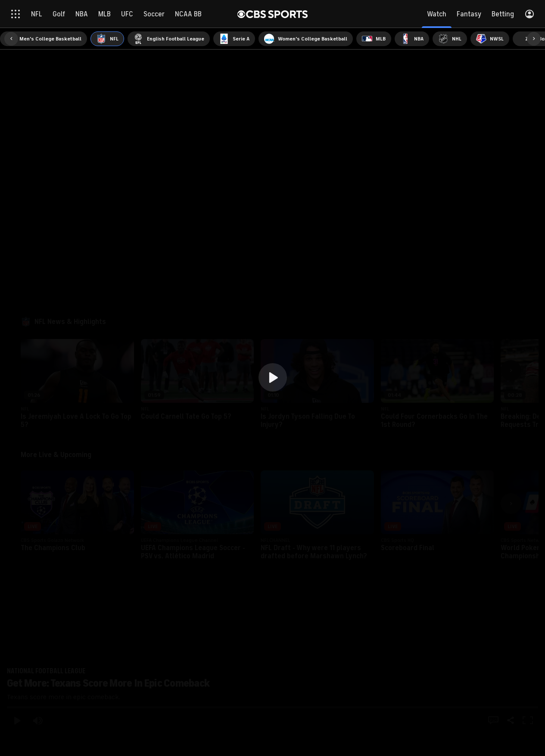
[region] (272, 378)
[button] (273, 377)
